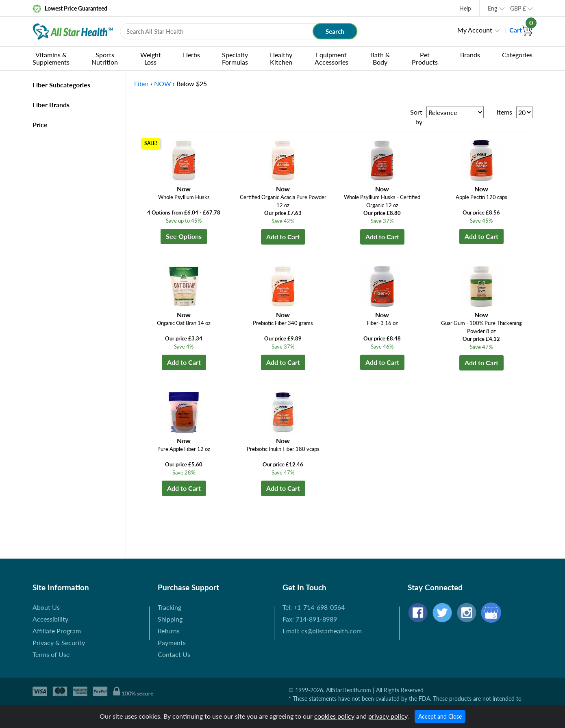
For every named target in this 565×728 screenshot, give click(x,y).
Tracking (169, 607)
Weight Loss (151, 58)
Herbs (191, 55)
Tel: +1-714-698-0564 (314, 607)
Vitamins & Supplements (51, 58)
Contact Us (174, 654)
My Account (475, 30)
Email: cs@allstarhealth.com (322, 631)
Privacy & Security (59, 642)
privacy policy (388, 716)
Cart (521, 30)
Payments (172, 642)
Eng (492, 8)
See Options (184, 236)
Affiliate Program (57, 631)
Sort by (416, 117)
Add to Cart (283, 237)
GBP (518, 8)
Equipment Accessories (331, 58)
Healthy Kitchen (281, 58)
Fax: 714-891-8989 (310, 619)
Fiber (141, 83)
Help (465, 8)
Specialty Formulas (235, 58)
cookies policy (334, 716)
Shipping (170, 619)
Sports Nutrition (105, 58)
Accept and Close (440, 716)
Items (504, 112)
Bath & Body (380, 58)
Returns (169, 631)
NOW (163, 83)
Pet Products (425, 58)
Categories (517, 55)
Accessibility (50, 619)
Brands (470, 55)
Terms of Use (51, 654)
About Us (46, 607)
